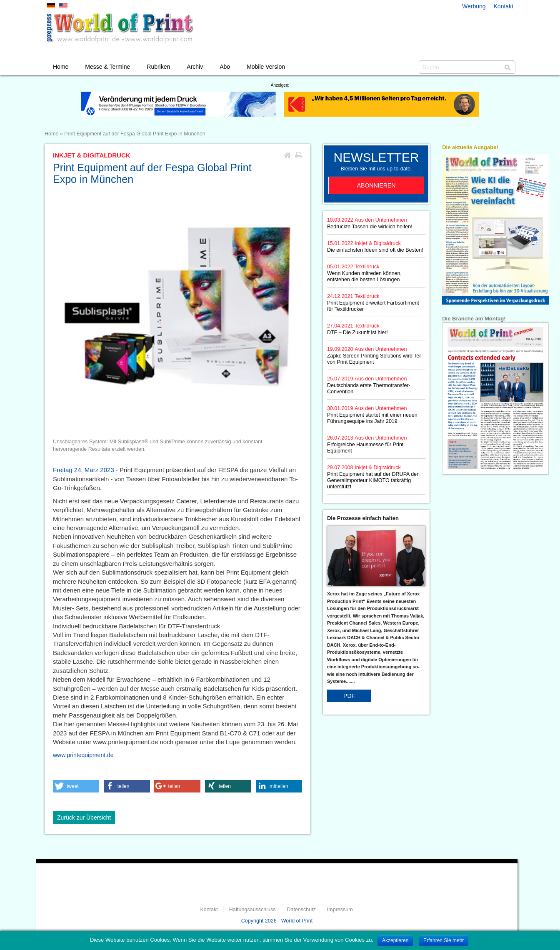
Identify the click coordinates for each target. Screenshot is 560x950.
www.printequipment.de (83, 755)
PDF (349, 696)
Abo (225, 67)
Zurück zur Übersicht (84, 817)
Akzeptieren (395, 940)
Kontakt (504, 6)
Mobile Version (266, 67)
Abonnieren (376, 185)
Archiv (195, 67)
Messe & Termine (107, 67)
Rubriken (158, 67)
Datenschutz (301, 910)
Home (61, 67)
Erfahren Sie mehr (444, 940)
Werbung (474, 6)
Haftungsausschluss (252, 910)
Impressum (340, 910)
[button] (76, 786)
